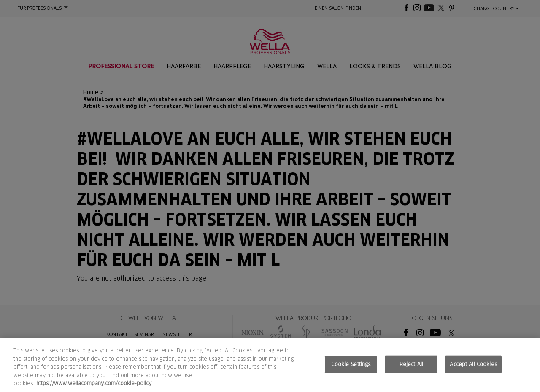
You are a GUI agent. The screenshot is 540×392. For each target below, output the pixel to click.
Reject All (411, 364)
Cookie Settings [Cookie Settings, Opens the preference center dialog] (351, 364)
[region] (270, 365)
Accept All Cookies (473, 364)
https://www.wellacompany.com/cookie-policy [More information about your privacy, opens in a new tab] (94, 383)
